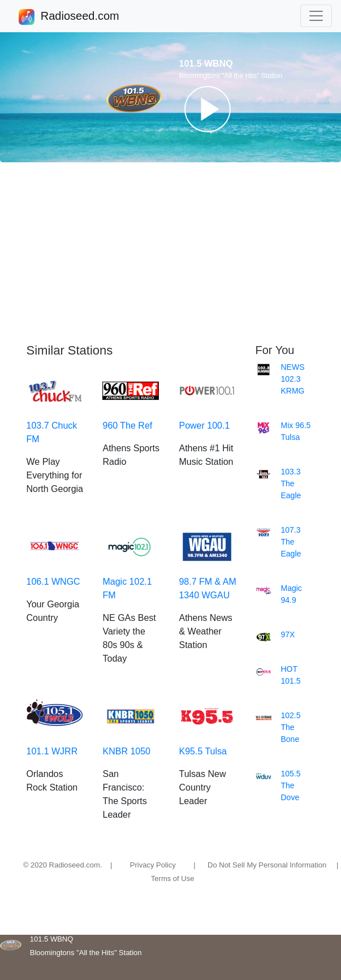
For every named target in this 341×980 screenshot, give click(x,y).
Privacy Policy (153, 865)
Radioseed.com (80, 17)
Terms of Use (173, 878)
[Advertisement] (170, 253)
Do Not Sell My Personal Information (267, 865)
